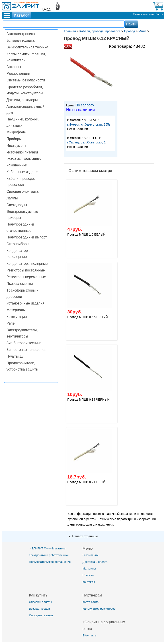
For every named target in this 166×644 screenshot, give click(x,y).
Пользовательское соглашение (50, 562)
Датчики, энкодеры (22, 100)
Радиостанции (18, 74)
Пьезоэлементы (20, 284)
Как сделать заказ (41, 615)
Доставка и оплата (95, 562)
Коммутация (17, 317)
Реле (11, 323)
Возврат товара (39, 609)
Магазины (89, 568)
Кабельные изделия (23, 172)
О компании (90, 555)
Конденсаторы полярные (27, 264)
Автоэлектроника (21, 34)
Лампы (12, 198)
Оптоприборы (18, 244)
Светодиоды (17, 205)
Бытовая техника (20, 40)
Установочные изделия (25, 303)
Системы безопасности (26, 80)
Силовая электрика (23, 192)
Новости (88, 575)
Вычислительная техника (27, 47)
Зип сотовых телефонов (26, 350)
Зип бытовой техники (24, 343)
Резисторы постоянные (26, 270)
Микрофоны (16, 132)
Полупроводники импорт (27, 237)
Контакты (89, 582)
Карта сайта (90, 602)
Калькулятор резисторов (99, 609)
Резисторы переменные (26, 277)
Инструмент (16, 146)
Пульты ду (15, 356)
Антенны (14, 67)
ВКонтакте (89, 635)
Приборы (14, 139)
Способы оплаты (40, 602)
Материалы (16, 310)
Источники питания (22, 152)
